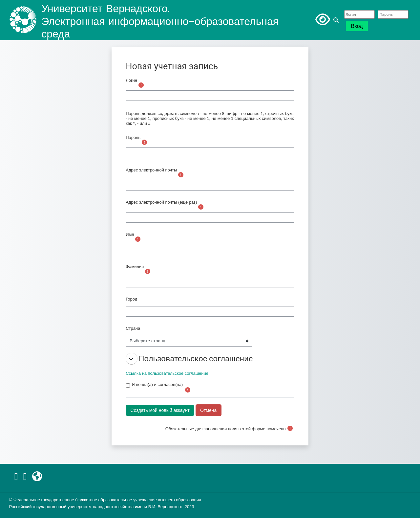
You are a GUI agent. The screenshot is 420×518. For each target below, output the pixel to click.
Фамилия (135, 267)
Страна (133, 328)
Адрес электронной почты (151, 170)
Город (131, 299)
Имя (130, 234)
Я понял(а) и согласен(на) (157, 384)
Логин (131, 80)
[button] (337, 20)
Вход (357, 26)
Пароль (133, 137)
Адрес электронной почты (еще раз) (161, 202)
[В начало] (23, 20)
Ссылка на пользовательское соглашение (167, 373)
